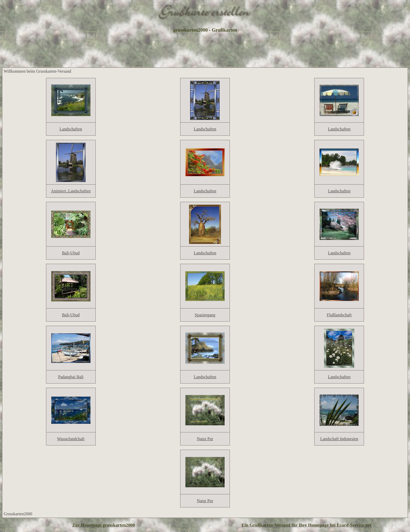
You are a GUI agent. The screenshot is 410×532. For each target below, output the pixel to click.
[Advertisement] (205, 50)
